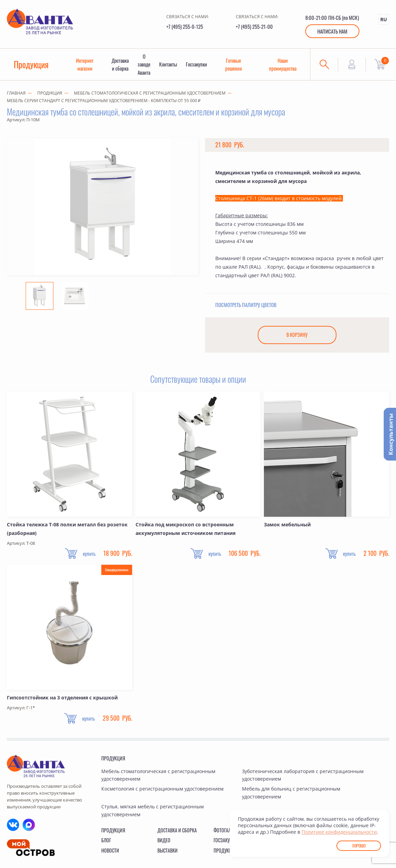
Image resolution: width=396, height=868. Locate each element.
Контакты (170, 65)
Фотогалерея (227, 833)
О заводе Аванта (145, 65)
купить (87, 556)
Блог (106, 842)
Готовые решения (236, 65)
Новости (110, 853)
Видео (164, 842)
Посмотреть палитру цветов (246, 307)
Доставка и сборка (121, 65)
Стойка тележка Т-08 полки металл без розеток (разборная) (67, 531)
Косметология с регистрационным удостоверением (162, 791)
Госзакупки (199, 65)
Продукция (31, 65)
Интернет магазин (85, 65)
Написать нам (332, 31)
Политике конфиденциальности (339, 832)
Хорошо (359, 846)
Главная (16, 95)
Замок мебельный (287, 527)
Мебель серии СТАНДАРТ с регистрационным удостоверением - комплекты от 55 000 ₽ (104, 103)
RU (384, 19)
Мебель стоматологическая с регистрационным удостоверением (150, 95)
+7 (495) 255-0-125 (185, 26)
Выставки (168, 853)
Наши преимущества (285, 65)
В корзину (297, 337)
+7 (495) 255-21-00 (254, 26)
